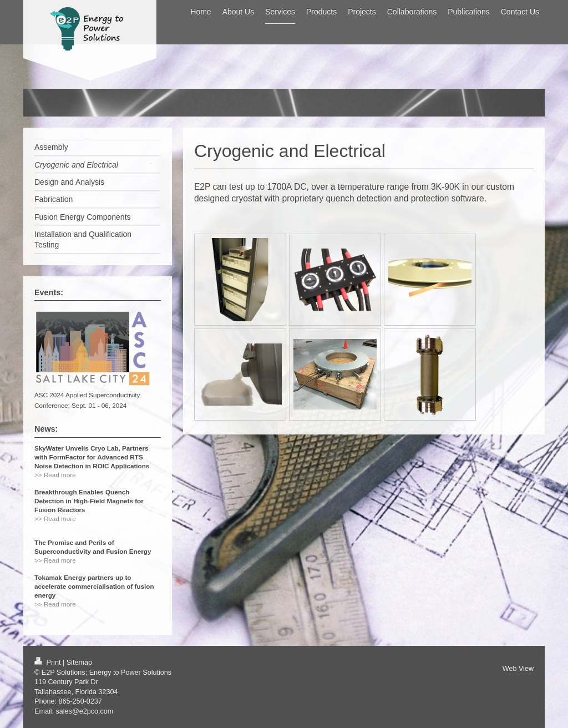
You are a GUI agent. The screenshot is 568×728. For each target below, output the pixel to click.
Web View (518, 669)
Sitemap (79, 663)
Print (49, 663)
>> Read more (55, 475)
